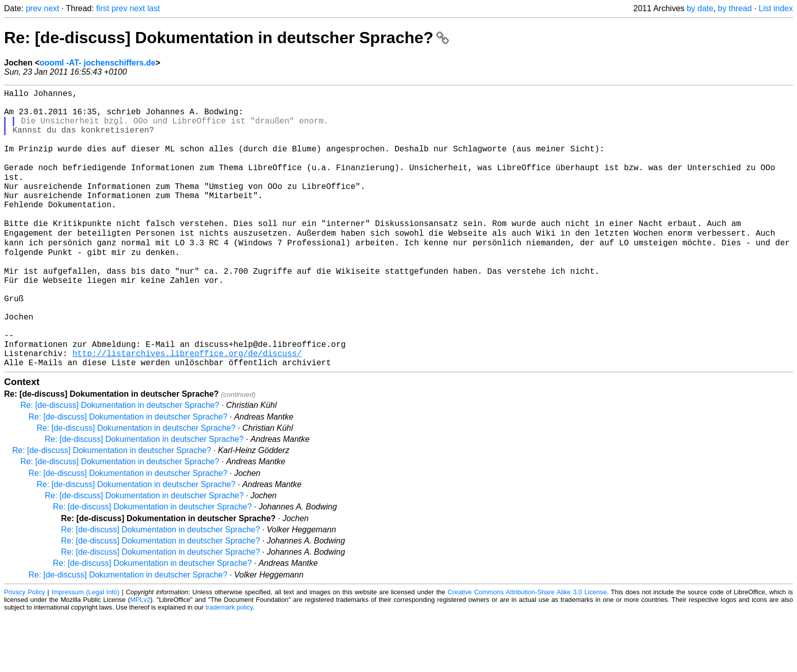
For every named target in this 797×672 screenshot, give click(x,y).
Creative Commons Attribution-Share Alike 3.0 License (527, 649)
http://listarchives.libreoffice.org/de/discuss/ (187, 408)
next (51, 8)
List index (776, 8)
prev (34, 8)
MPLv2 (140, 657)
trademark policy (229, 664)
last (154, 8)
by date (700, 8)
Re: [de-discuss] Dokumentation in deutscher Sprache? (226, 38)
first (103, 8)
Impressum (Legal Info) (85, 649)
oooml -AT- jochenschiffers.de (98, 63)
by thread (735, 8)
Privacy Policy (25, 649)
